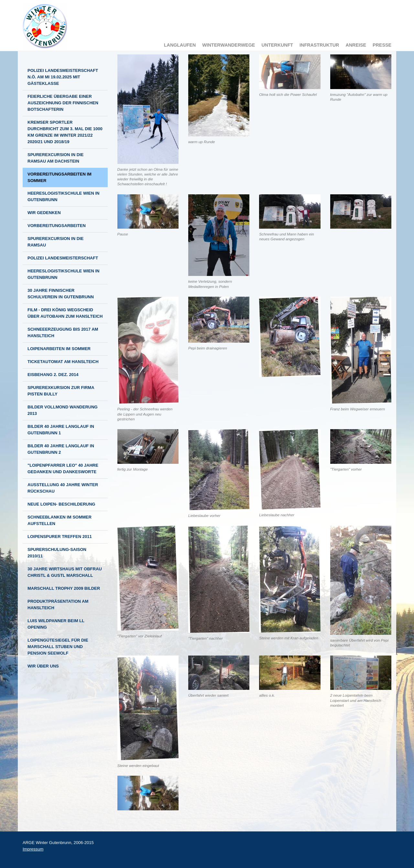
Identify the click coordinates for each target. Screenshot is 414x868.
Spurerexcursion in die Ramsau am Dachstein (55, 158)
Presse (382, 45)
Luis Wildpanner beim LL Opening (56, 624)
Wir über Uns (43, 666)
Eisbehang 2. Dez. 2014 (53, 375)
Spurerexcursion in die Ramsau (55, 242)
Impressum (33, 849)
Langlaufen (180, 45)
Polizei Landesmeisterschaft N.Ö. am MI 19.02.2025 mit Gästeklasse (63, 77)
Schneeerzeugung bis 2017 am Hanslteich (63, 332)
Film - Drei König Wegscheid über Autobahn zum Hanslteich (65, 313)
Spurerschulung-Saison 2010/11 (57, 553)
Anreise (356, 45)
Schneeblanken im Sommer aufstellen (60, 520)
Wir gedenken (44, 213)
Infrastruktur (319, 45)
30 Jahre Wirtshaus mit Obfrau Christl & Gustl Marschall (65, 572)
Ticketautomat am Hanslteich (63, 362)
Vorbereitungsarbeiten (57, 226)
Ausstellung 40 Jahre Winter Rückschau (63, 488)
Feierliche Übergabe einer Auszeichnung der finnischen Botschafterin (63, 103)
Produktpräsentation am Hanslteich (58, 605)
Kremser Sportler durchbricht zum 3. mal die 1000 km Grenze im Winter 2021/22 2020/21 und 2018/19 (65, 132)
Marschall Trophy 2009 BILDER (64, 588)
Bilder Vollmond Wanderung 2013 (63, 410)
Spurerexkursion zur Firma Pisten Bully (61, 391)
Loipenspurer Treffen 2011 (60, 537)
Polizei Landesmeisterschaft (63, 258)
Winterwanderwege (229, 45)
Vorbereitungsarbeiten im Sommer (60, 177)
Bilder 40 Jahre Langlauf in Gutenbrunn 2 (61, 449)
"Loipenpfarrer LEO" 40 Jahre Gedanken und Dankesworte (63, 468)
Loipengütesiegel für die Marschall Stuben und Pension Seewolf (58, 647)
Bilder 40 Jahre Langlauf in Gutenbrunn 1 (61, 430)
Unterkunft (277, 45)
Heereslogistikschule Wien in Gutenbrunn (63, 196)
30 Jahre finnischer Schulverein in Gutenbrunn (61, 294)
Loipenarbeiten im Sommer (59, 349)
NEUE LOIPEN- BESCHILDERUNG (61, 504)
